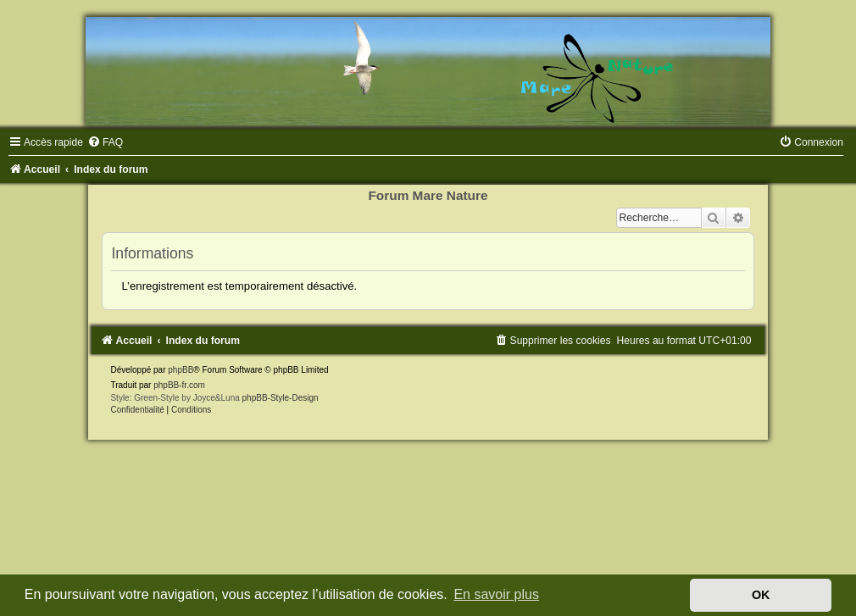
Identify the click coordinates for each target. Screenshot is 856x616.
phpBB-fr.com (179, 385)
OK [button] (761, 595)
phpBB (181, 370)
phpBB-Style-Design (281, 398)
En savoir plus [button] (496, 594)
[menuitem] (105, 142)
